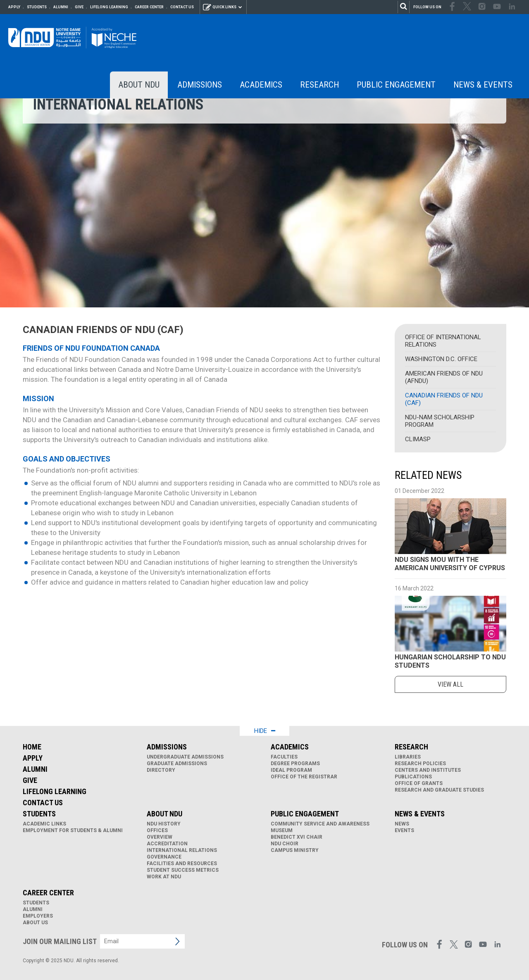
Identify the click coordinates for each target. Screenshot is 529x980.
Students (37, 7)
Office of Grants (419, 783)
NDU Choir (285, 844)
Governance (164, 857)
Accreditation (167, 844)
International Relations (182, 850)
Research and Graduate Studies (439, 790)
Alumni (61, 7)
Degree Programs (295, 764)
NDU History (164, 824)
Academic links (44, 824)
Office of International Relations (443, 341)
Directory (161, 770)
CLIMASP (418, 439)
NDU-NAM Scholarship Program (440, 421)
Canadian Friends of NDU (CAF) (444, 399)
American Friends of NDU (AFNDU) (444, 377)
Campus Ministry (295, 850)
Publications (413, 777)
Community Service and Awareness (320, 824)
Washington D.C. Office (441, 359)
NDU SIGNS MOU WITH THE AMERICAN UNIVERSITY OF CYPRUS (450, 564)
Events (404, 830)
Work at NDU (164, 877)
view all (450, 684)
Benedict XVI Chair (297, 837)
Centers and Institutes (428, 770)
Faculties (284, 757)
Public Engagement (396, 85)
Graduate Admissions (177, 764)
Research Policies (420, 764)
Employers (38, 916)
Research (319, 85)
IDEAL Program (291, 770)
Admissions (200, 85)
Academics (261, 85)
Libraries (408, 757)
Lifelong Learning (109, 7)
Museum (282, 830)
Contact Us (182, 7)
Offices (157, 830)
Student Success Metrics (183, 870)
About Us (35, 923)
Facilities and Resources (182, 863)
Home (32, 747)
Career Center (149, 7)
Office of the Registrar (304, 777)
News (402, 824)
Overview (160, 837)
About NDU (139, 85)
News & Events (483, 85)
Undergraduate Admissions (185, 757)
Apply (14, 7)
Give (79, 7)
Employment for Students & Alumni (73, 830)
